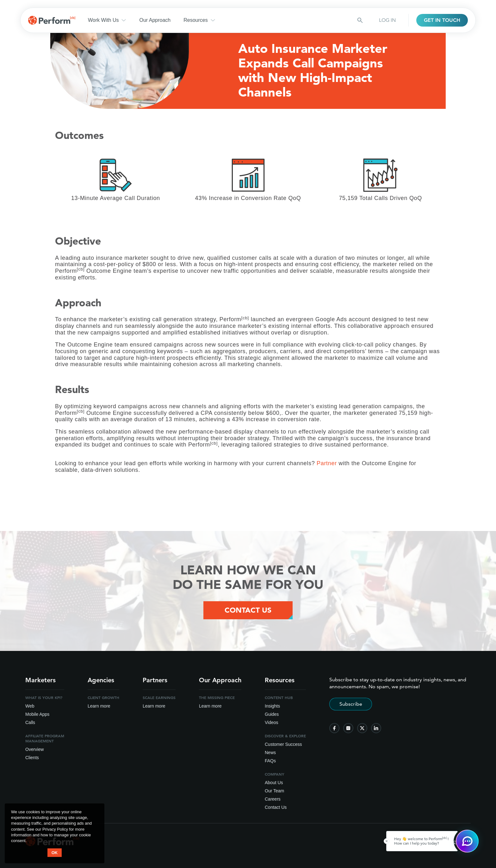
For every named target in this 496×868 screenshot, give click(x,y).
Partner (327, 463)
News (270, 752)
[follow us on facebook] (334, 728)
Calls (30, 722)
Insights (272, 706)
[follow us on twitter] (362, 728)
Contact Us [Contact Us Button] (248, 610)
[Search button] (360, 20)
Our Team (274, 791)
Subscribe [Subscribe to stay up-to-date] (351, 704)
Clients (32, 758)
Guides (272, 714)
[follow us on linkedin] (376, 728)
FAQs (270, 761)
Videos (272, 722)
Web (30, 706)
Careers (273, 799)
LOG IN (387, 20)
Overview (34, 749)
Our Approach (155, 20)
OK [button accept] (55, 853)
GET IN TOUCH (442, 20)
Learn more (99, 706)
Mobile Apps (37, 714)
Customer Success (283, 744)
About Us (274, 783)
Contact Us (276, 807)
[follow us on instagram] (348, 728)
